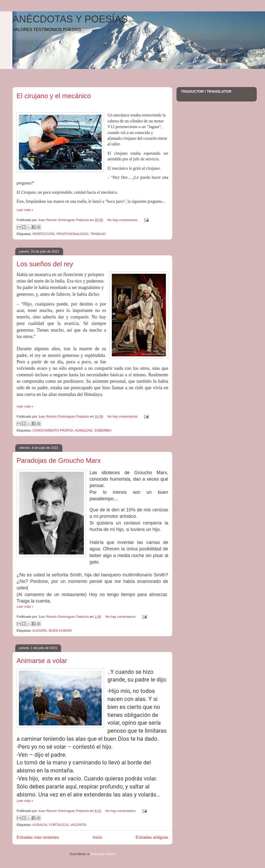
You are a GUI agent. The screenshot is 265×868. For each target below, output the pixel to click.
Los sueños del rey (45, 264)
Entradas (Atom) (103, 854)
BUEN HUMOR (60, 631)
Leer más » (25, 210)
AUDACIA (40, 825)
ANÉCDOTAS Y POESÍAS (70, 19)
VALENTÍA (78, 825)
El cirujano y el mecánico (54, 96)
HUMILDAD (84, 430)
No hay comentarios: (123, 220)
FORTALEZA (59, 825)
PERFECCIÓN (43, 234)
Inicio (97, 837)
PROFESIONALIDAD (72, 234)
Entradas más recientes (38, 837)
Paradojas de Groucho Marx (59, 460)
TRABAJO (98, 234)
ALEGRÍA (40, 631)
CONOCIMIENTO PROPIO (53, 430)
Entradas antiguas (152, 837)
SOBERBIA (103, 430)
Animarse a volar (42, 661)
